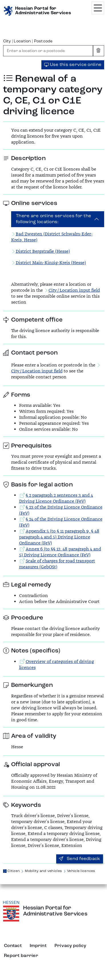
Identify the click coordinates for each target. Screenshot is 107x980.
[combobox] (48, 51)
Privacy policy (70, 946)
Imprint (38, 946)
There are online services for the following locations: (53, 219)
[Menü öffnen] (98, 8)
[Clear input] (99, 51)
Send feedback (79, 859)
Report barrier (21, 956)
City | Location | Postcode (28, 41)
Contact (13, 946)
